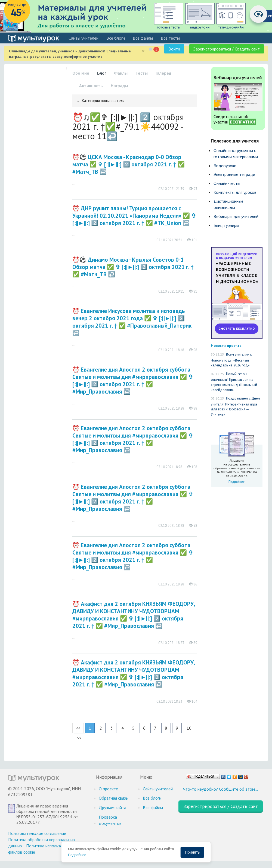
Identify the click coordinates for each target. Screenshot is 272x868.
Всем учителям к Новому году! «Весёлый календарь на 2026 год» (231, 360)
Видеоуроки (225, 166)
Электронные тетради (234, 174)
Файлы (121, 73)
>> (79, 738)
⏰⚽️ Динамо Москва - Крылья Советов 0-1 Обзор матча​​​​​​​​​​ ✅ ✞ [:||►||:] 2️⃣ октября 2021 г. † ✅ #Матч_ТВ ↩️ (133, 267)
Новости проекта (226, 345)
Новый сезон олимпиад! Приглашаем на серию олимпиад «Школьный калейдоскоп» (234, 382)
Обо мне (81, 73)
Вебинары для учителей (236, 216)
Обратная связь (113, 798)
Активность (91, 85)
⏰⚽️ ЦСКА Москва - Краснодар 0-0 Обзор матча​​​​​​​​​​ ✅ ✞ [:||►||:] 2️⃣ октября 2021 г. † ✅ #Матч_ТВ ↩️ (129, 164)
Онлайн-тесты (227, 183)
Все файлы (143, 38)
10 (189, 728)
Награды (119, 85)
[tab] (135, 101)
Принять (192, 852)
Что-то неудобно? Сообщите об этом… (220, 789)
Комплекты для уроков (235, 192)
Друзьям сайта (112, 807)
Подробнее (77, 855)
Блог (102, 73)
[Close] (143, 51)
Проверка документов (110, 820)
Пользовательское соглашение (37, 833)
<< (78, 728)
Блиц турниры (226, 225)
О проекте (108, 789)
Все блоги (116, 38)
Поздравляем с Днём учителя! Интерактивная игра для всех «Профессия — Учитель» (235, 406)
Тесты (142, 73)
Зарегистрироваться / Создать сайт (227, 49)
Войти (174, 49)
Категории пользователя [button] (103, 101)
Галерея (163, 73)
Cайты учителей (84, 38)
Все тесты (170, 38)
